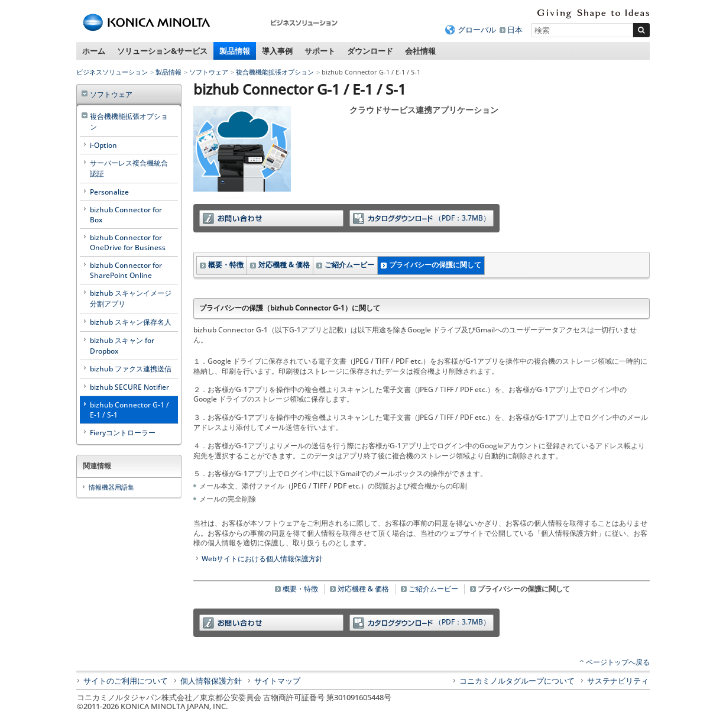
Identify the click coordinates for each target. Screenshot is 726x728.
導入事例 (277, 51)
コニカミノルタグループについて (517, 681)
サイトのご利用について (126, 681)
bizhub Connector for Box (126, 215)
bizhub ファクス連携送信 (131, 369)
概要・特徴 (226, 265)
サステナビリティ (618, 681)
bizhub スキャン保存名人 (131, 322)
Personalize (109, 192)
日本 (515, 30)
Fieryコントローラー (123, 433)
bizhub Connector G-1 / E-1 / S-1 (129, 410)
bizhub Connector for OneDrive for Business (128, 242)
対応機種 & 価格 (284, 265)
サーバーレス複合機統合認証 (129, 168)
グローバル (477, 30)
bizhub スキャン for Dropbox (122, 346)
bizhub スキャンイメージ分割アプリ (131, 298)
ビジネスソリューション (112, 72)
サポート (320, 51)
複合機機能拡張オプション (275, 72)
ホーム (94, 51)
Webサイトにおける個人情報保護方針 (262, 559)
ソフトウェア (209, 72)
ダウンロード (370, 51)
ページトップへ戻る (618, 662)
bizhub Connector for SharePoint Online (126, 270)
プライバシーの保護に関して (435, 265)
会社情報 (420, 51)
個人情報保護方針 (211, 681)
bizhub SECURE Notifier (129, 387)
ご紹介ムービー (349, 265)
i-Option (103, 145)
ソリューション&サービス (162, 51)
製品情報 (235, 51)
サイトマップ (277, 681)
